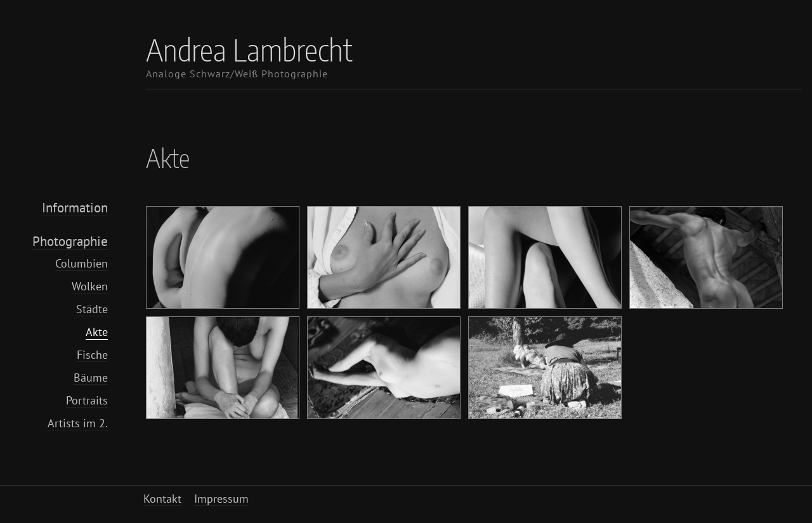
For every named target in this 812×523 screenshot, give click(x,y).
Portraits (87, 400)
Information (75, 208)
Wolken (90, 286)
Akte (97, 332)
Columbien (82, 263)
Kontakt (162, 499)
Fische (92, 355)
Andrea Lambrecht (249, 49)
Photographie (70, 241)
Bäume (91, 378)
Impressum (221, 499)
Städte (92, 309)
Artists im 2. (78, 423)
